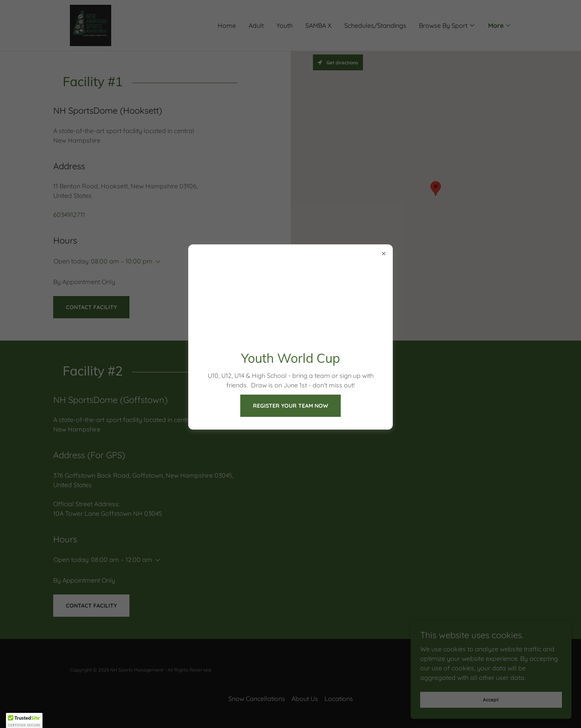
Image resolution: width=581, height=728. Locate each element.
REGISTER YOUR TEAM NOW (290, 406)
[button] (24, 720)
